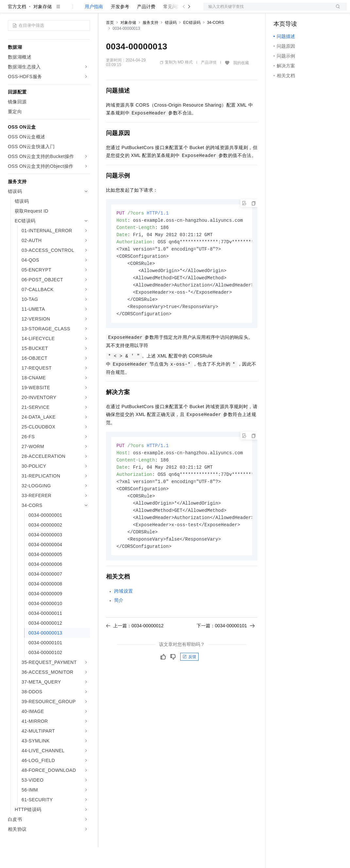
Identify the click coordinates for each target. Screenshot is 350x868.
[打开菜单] (10, 10)
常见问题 (172, 27)
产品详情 (209, 83)
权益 (126, 10)
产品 (85, 10)
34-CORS (216, 43)
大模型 (67, 10)
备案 (281, 10)
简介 (119, 631)
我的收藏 (241, 84)
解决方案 (105, 10)
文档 (267, 10)
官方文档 (17, 27)
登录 (336, 10)
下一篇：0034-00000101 (226, 656)
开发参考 (120, 27)
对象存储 (43, 27)
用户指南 (94, 27)
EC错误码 (192, 43)
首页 (110, 43)
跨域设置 (124, 622)
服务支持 (150, 43)
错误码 (171, 43)
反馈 (189, 687)
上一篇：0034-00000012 (135, 656)
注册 (312, 10)
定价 (141, 10)
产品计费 (146, 27)
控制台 (296, 10)
